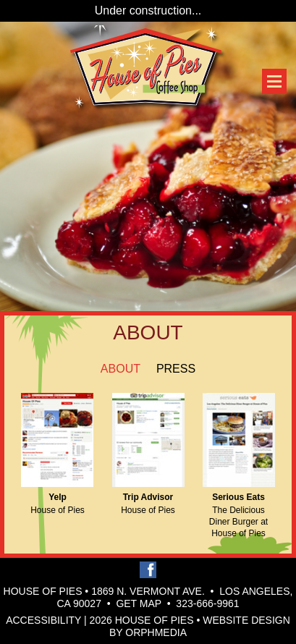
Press (176, 369)
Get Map (139, 603)
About (120, 369)
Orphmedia (156, 632)
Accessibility (43, 620)
